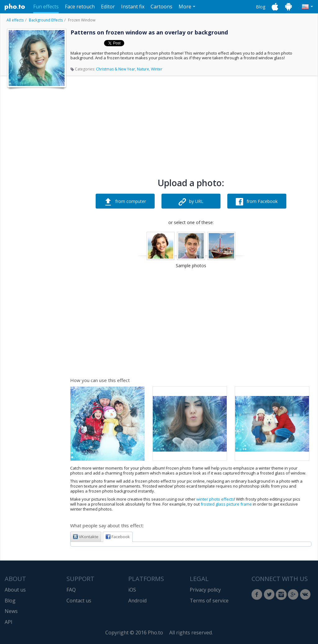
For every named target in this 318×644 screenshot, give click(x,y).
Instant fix (133, 7)
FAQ (71, 590)
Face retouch (80, 7)
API (9, 622)
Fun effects (46, 7)
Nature (143, 69)
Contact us (79, 601)
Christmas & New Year (116, 69)
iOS (132, 590)
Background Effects (46, 20)
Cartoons (161, 7)
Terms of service (209, 601)
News (11, 611)
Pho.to (15, 7)
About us (15, 590)
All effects (15, 20)
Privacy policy (205, 590)
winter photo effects (215, 499)
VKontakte (86, 537)
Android (137, 601)
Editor (108, 7)
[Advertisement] (36, 184)
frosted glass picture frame (226, 504)
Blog (261, 7)
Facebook (118, 537)
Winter (157, 69)
